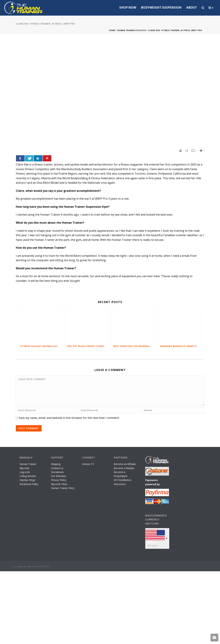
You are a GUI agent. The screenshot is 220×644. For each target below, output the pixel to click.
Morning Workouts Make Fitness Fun (181, 346)
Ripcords (24, 468)
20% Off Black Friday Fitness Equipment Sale (88, 346)
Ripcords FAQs (59, 484)
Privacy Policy (59, 480)
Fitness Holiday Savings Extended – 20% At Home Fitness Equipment (41, 346)
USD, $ (151, 542)
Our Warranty (59, 476)
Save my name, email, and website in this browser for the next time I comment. (69, 418)
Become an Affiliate (125, 464)
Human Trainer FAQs (63, 488)
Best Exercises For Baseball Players (134, 346)
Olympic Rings (27, 480)
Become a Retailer (124, 468)
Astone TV (88, 464)
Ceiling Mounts (28, 476)
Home (112, 30)
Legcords (25, 472)
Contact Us (57, 468)
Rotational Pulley (29, 484)
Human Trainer (28, 464)
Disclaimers (57, 472)
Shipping (56, 464)
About (192, 7)
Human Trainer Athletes (132, 30)
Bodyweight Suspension (161, 7)
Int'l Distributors (123, 480)
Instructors (120, 484)
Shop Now (128, 7)
